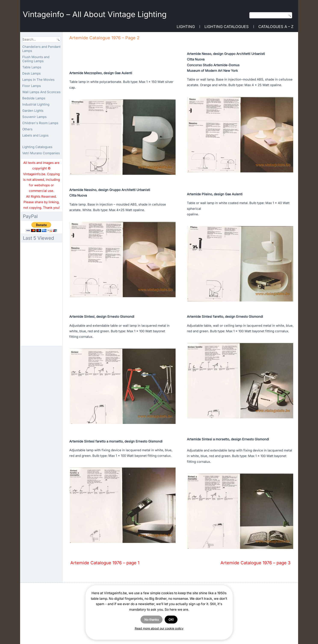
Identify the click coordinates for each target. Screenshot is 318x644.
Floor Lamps (32, 86)
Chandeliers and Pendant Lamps (41, 49)
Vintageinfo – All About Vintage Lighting (95, 14)
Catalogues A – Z (276, 27)
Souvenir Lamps (34, 117)
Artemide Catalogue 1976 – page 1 (105, 563)
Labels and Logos (35, 135)
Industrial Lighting (36, 104)
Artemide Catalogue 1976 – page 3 (255, 563)
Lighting (186, 27)
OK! (171, 620)
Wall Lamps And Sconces (41, 92)
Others (27, 129)
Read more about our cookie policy (159, 628)
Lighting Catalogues (227, 27)
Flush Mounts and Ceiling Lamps (36, 59)
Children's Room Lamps (40, 123)
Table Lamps (32, 67)
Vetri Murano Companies (41, 153)
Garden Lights (33, 111)
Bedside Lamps (34, 98)
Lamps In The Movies (38, 80)
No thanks (152, 620)
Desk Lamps (31, 73)
